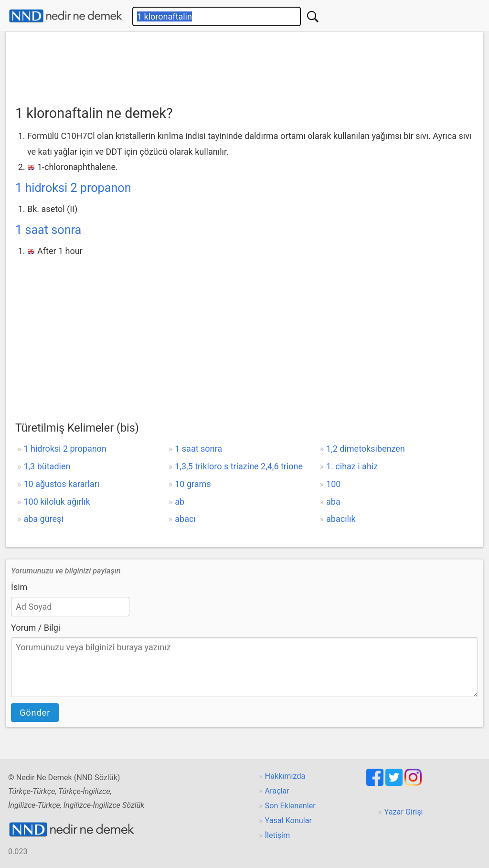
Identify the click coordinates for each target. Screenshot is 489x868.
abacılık (341, 519)
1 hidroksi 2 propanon (73, 188)
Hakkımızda (285, 776)
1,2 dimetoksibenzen (366, 449)
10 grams (193, 484)
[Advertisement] (244, 65)
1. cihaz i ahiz (352, 466)
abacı (185, 519)
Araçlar (277, 791)
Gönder (35, 713)
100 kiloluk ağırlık (57, 502)
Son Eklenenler (290, 806)
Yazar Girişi (404, 812)
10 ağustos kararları (61, 484)
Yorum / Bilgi (36, 628)
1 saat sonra (48, 230)
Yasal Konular (288, 820)
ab (180, 502)
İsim (19, 587)
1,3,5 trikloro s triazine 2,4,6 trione (239, 466)
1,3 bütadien (47, 466)
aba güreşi (43, 519)
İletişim (278, 835)
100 (333, 484)
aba (333, 502)
